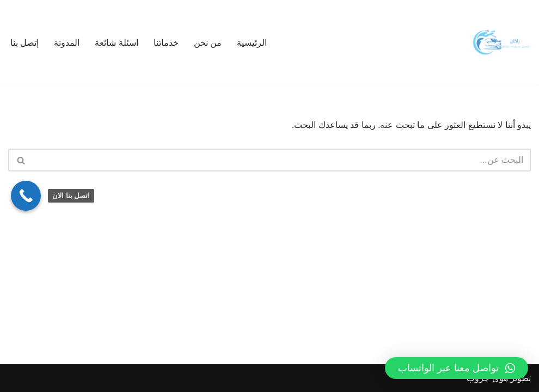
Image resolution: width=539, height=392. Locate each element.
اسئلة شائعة (116, 43)
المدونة (67, 43)
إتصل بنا (24, 43)
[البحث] (282, 160)
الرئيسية (252, 43)
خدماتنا (166, 43)
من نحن (208, 43)
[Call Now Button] (26, 196)
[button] (457, 368)
